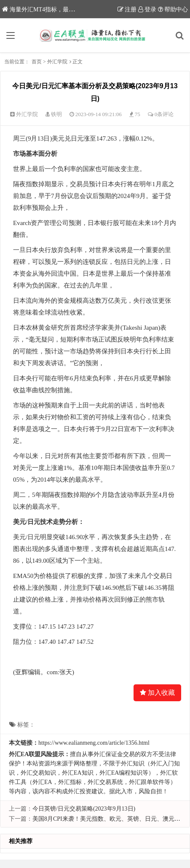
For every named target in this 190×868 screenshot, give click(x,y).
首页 (37, 62)
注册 (127, 9)
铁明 (56, 114)
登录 (147, 9)
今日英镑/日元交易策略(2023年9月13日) (84, 809)
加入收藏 (157, 693)
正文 (78, 62)
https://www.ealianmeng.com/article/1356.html (94, 743)
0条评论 (164, 114)
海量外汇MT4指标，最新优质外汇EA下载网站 (66, 9)
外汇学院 (57, 62)
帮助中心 (173, 9)
